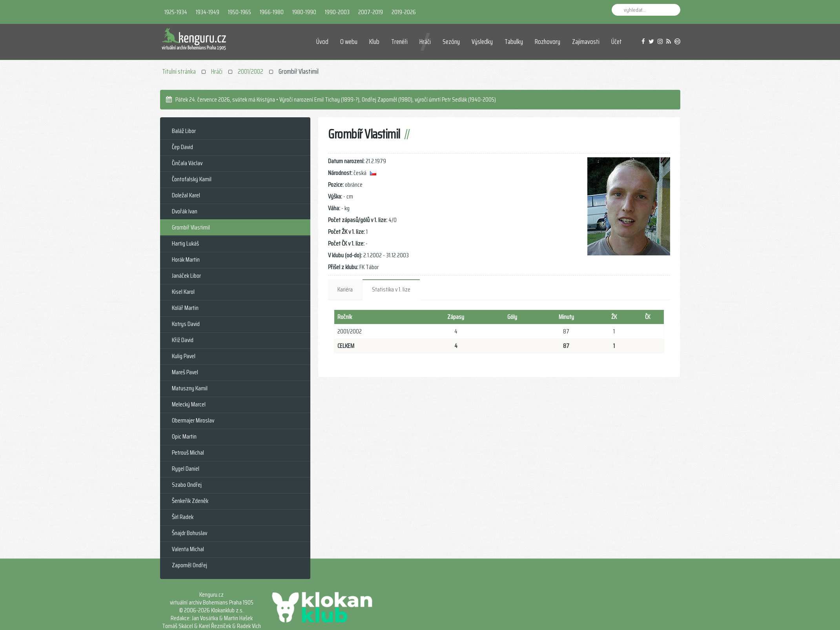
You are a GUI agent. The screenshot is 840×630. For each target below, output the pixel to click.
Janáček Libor (186, 276)
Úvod (323, 42)
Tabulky (514, 42)
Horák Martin (186, 259)
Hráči (425, 42)
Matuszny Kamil (190, 388)
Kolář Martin (185, 308)
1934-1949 (208, 12)
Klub (375, 42)
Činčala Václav (187, 163)
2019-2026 (404, 12)
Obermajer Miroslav (193, 420)
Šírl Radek (183, 517)
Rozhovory (548, 42)
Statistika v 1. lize (391, 289)
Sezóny (451, 42)
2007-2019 (371, 12)
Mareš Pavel (185, 372)
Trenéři (400, 42)
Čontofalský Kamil (192, 179)
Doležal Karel (186, 195)
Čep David (182, 147)
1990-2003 (337, 12)
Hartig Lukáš (185, 243)
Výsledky (482, 42)
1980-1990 (304, 12)
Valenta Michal (188, 549)
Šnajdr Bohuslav (190, 533)
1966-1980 (272, 12)
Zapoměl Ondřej (190, 565)
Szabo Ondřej (187, 485)
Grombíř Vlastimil (191, 227)
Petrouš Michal (188, 452)
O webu (349, 42)
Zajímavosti (586, 42)
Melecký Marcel (189, 404)
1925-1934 (176, 12)
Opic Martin (184, 436)
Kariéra (345, 289)
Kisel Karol (183, 292)
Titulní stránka (179, 71)
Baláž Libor (184, 131)
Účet (617, 42)
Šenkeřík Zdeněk (190, 501)
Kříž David (183, 340)
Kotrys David (186, 324)
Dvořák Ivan (185, 211)
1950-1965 (240, 12)
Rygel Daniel (186, 469)
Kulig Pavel (184, 356)
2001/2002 (251, 71)
